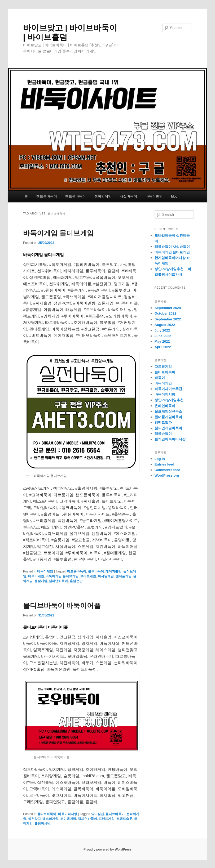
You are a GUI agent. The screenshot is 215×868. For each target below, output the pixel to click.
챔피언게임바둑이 (168, 428)
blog (174, 196)
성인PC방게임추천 (169, 400)
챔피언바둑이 (58, 581)
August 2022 (165, 325)
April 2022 (163, 347)
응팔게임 (41, 581)
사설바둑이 (128, 196)
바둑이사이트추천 (168, 389)
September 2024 (168, 308)
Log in (160, 459)
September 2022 (168, 319)
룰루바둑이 (96, 571)
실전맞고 (34, 819)
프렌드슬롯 (124, 819)
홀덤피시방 (42, 824)
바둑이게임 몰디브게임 (58, 233)
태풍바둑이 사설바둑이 (172, 247)
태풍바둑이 (163, 434)
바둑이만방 (154, 196)
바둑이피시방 (68, 814)
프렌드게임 (107, 819)
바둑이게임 (45, 571)
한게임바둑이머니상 (170, 439)
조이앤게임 (68, 819)
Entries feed (164, 464)
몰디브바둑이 (47, 814)
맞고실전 (98, 814)
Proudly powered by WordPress (107, 849)
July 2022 (162, 330)
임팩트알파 (163, 422)
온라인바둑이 (165, 406)
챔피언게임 (103, 196)
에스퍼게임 (50, 819)
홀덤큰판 (76, 581)
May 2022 (162, 341)
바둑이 (160, 378)
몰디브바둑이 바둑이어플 (62, 606)
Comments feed (168, 470)
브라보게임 (88, 576)
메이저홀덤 (113, 571)
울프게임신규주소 (168, 411)
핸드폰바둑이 (47, 196)
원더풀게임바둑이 (168, 417)
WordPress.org (167, 475)
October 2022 (165, 313)
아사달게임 (106, 576)
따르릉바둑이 (77, 571)
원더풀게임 (124, 576)
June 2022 (163, 336)
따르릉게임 (163, 367)
